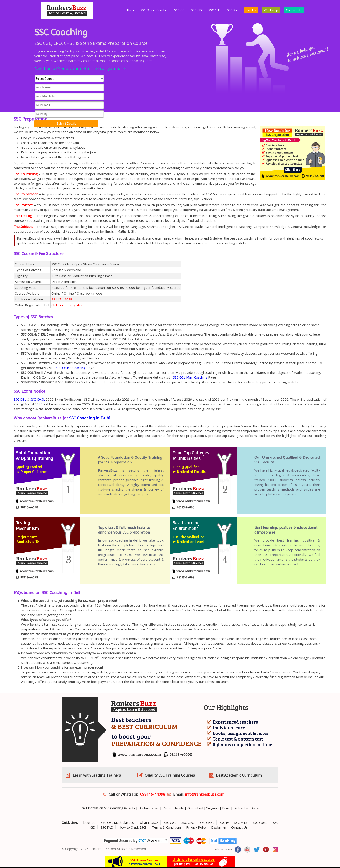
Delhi (131, 808)
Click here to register (67, 305)
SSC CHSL (215, 10)
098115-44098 (153, 794)
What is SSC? (149, 822)
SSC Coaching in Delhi (90, 418)
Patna (167, 808)
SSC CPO (197, 10)
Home (131, 10)
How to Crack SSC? (133, 827)
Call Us (251, 10)
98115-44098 (62, 299)
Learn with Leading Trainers (97, 775)
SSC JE (224, 822)
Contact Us (294, 10)
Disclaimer (219, 827)
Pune (226, 808)
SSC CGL (180, 10)
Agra (255, 808)
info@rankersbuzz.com (205, 794)
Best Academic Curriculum (239, 775)
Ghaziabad (195, 808)
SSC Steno (234, 10)
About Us (88, 822)
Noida (179, 808)
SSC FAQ (107, 827)
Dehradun (241, 808)
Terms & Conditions (167, 827)
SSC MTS (241, 822)
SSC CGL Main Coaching (190, 377)
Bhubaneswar (149, 808)
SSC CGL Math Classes (117, 822)
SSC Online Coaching (155, 10)
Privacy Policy (196, 827)
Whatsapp (271, 10)
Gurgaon (212, 808)
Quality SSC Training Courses (170, 775)
